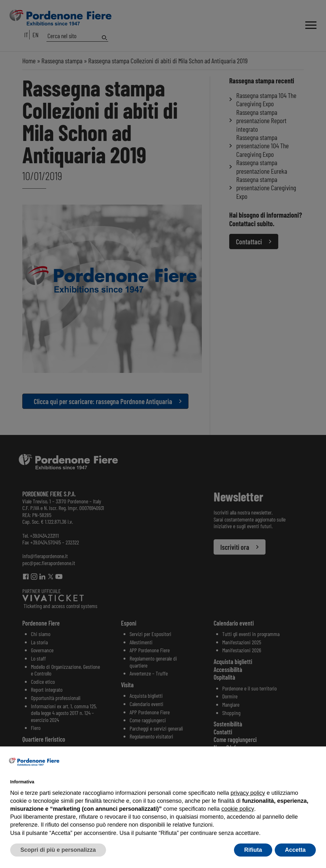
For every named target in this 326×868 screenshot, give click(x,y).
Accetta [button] (295, 850)
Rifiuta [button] (253, 850)
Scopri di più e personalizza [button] (58, 850)
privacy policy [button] (248, 793)
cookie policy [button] (237, 809)
